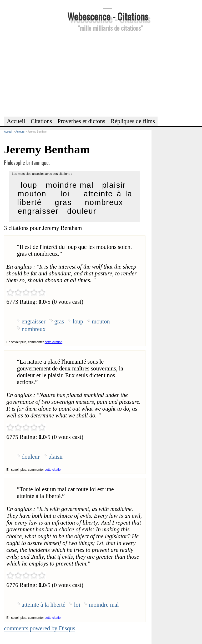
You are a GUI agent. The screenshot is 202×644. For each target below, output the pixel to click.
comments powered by (40, 628)
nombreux (104, 202)
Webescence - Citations (108, 16)
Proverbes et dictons (82, 121)
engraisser (38, 211)
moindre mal (70, 185)
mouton (32, 194)
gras (63, 202)
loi (65, 194)
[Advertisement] (108, 73)
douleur (82, 211)
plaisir (114, 185)
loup (29, 185)
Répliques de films (133, 121)
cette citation (54, 342)
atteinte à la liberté (43, 605)
